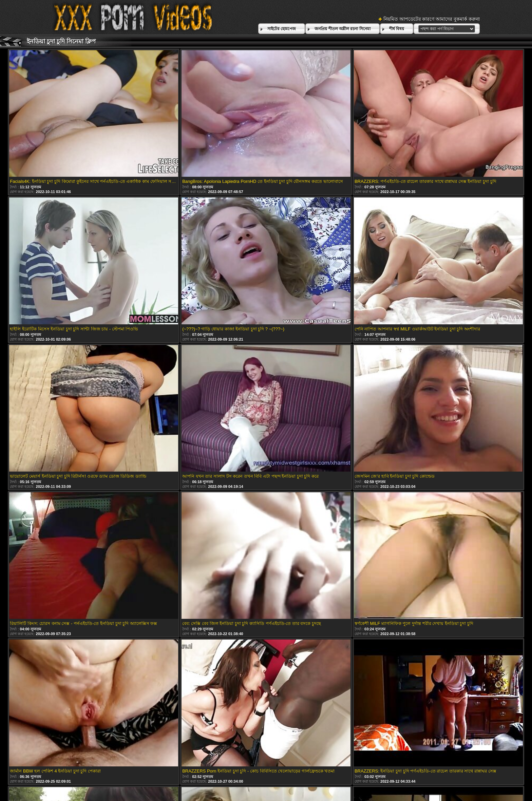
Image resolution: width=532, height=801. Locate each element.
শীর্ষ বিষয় (397, 29)
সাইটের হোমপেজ (282, 29)
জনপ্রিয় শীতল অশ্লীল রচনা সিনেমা (342, 29)
